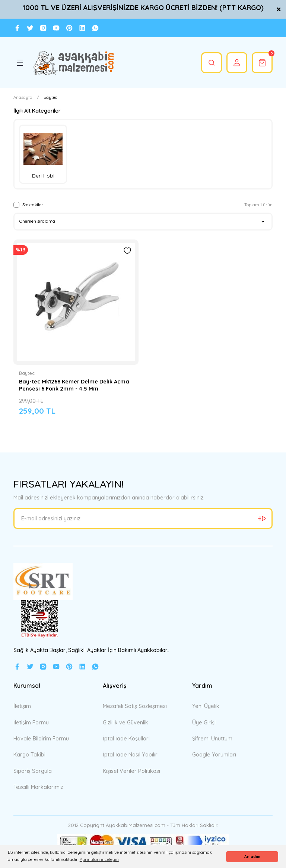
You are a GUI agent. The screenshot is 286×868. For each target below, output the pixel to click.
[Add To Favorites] (127, 251)
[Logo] (73, 63)
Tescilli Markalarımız (38, 787)
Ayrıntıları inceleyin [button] (99, 859)
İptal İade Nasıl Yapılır (130, 755)
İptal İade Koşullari (126, 739)
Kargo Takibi (29, 755)
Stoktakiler (33, 205)
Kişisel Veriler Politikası (131, 771)
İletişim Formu (31, 723)
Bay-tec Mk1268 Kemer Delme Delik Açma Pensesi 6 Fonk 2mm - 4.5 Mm (74, 385)
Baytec (50, 97)
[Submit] (262, 518)
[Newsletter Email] (143, 518)
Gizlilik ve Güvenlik (125, 723)
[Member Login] (237, 63)
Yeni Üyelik (206, 706)
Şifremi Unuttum (212, 739)
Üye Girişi (204, 723)
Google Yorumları (214, 755)
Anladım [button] (252, 857)
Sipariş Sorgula (33, 771)
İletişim (22, 706)
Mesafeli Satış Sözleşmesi (135, 706)
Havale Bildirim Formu (41, 739)
